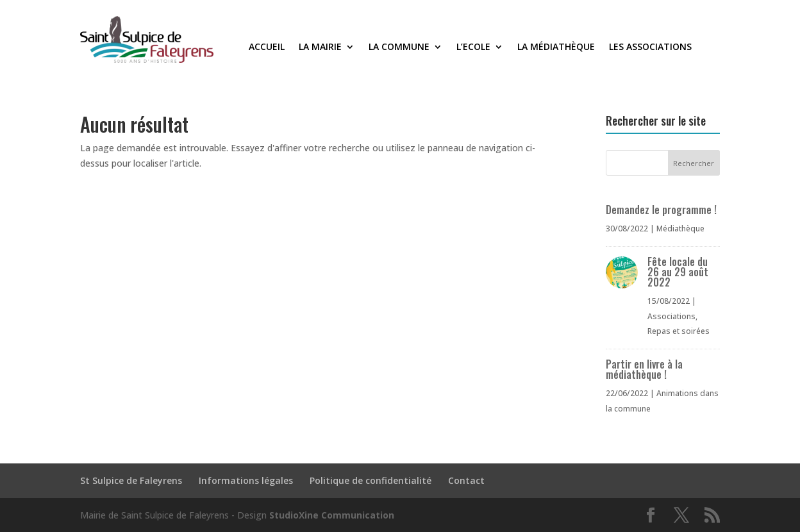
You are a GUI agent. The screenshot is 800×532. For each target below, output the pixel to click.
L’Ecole (473, 47)
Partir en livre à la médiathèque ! (644, 369)
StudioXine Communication (332, 515)
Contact (466, 480)
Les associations (650, 47)
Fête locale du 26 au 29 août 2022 (678, 272)
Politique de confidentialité (371, 480)
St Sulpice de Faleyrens (131, 480)
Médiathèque (680, 229)
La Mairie (320, 47)
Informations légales (246, 480)
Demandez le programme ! (661, 210)
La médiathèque (556, 47)
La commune (399, 47)
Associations (671, 316)
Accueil (267, 47)
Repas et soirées (679, 331)
